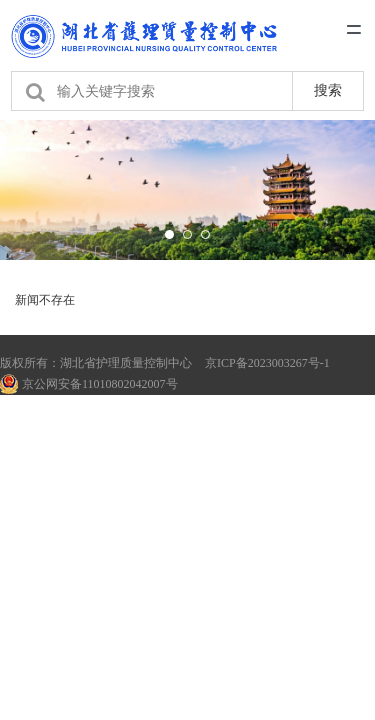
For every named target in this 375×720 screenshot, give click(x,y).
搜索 (328, 90)
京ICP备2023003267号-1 (267, 363)
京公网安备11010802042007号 (89, 384)
